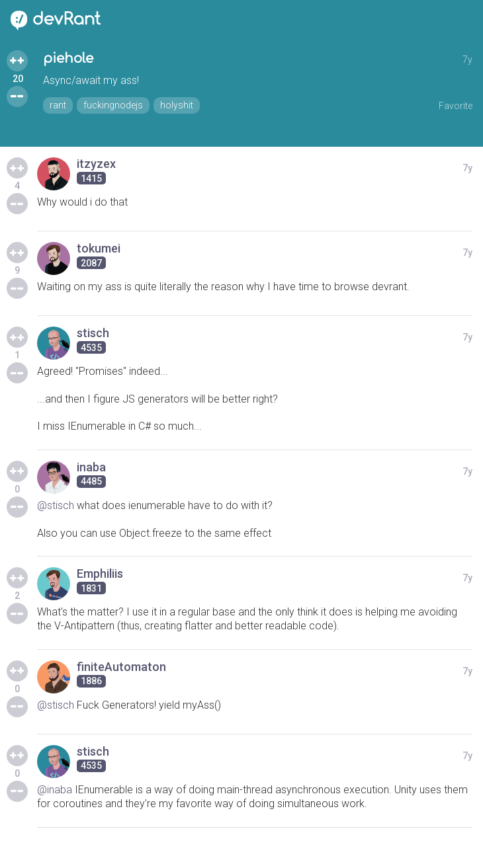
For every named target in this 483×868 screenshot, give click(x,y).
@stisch (56, 505)
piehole (68, 59)
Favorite (456, 106)
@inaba (55, 790)
